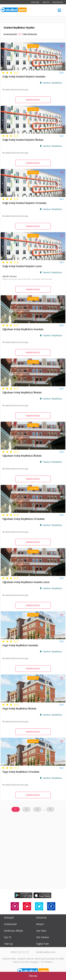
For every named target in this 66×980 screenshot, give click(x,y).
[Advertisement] (33, 855)
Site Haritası (43, 937)
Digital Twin (43, 944)
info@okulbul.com (46, 952)
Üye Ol (46, 2)
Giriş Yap (35, 2)
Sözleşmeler (10, 924)
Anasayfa (9, 918)
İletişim (40, 924)
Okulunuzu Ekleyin (13, 931)
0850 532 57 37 (20, 952)
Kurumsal (41, 918)
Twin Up (8, 944)
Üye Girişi (41, 931)
